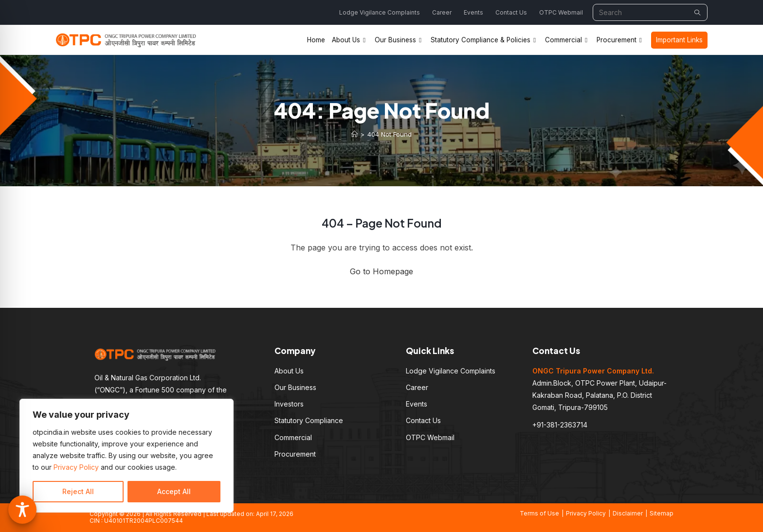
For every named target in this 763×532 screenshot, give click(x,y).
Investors (289, 404)
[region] (127, 456)
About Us (289, 371)
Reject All (78, 491)
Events (473, 12)
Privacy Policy (76, 467)
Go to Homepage (381, 271)
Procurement (295, 454)
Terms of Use (539, 513)
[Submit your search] (698, 12)
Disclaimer (628, 513)
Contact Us (511, 12)
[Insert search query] (650, 12)
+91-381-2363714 (560, 425)
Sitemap (662, 513)
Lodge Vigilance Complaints (380, 12)
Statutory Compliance (309, 420)
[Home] (354, 134)
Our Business (295, 387)
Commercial (293, 437)
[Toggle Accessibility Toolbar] (22, 510)
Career (442, 12)
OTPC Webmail (561, 12)
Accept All (174, 491)
